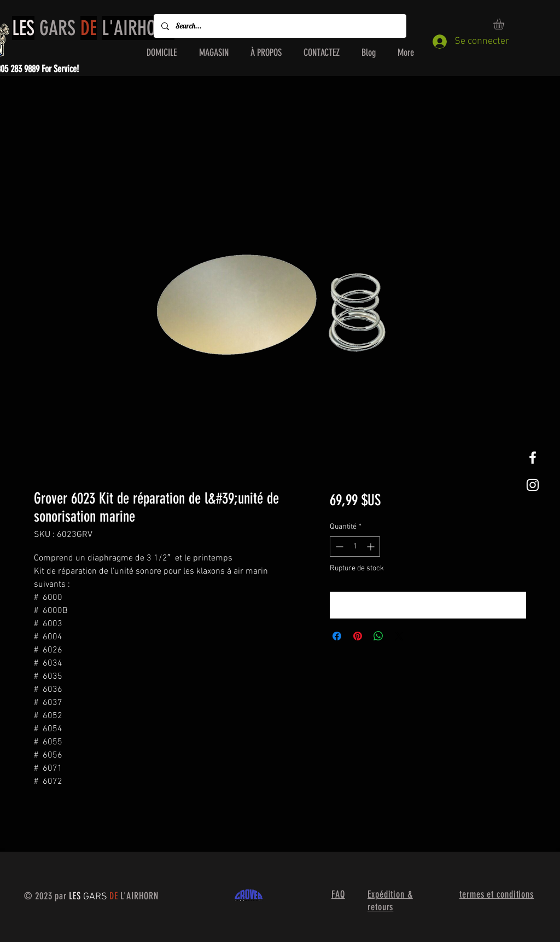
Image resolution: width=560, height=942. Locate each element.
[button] (505, 24)
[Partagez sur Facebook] (337, 636)
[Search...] (279, 26)
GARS (93, 28)
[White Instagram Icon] (533, 485)
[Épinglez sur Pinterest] (358, 636)
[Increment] (372, 547)
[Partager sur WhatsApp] (378, 636)
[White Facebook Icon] (533, 458)
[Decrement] (338, 547)
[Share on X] (399, 636)
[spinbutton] (355, 547)
